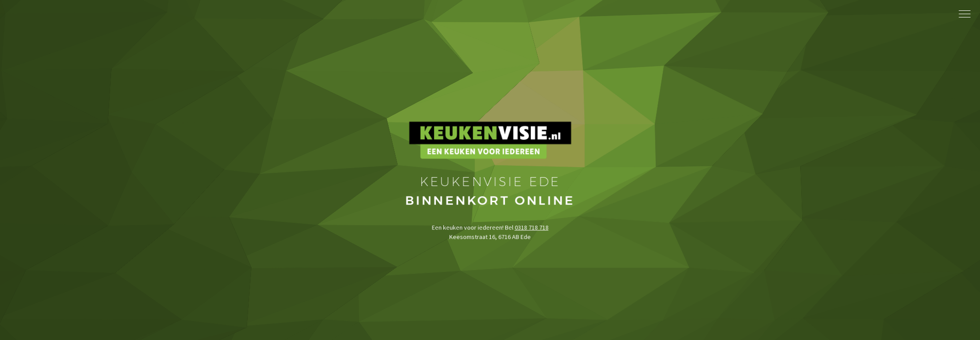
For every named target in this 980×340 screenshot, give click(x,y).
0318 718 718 (530, 246)
